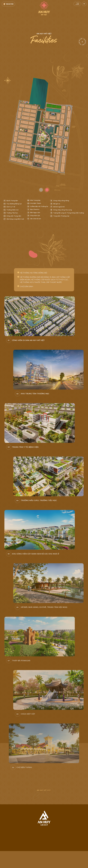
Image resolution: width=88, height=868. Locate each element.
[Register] (8, 4)
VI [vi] (84, 4)
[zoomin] (47, 190)
